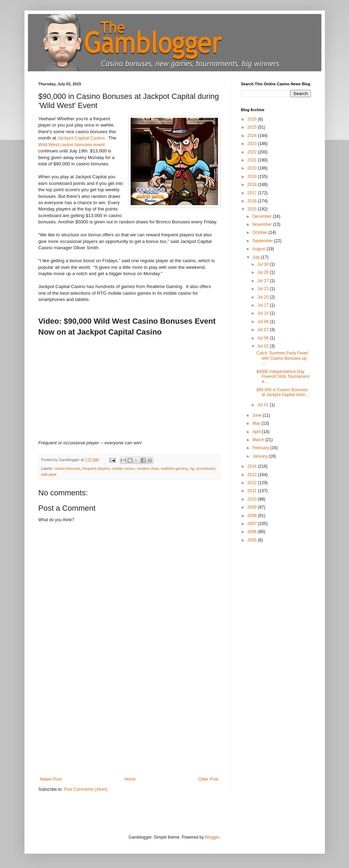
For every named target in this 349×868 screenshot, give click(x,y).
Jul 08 (264, 322)
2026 (253, 119)
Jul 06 (264, 338)
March (259, 440)
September (263, 241)
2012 (253, 483)
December (263, 216)
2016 (253, 201)
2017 (253, 193)
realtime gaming (174, 468)
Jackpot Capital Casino (81, 138)
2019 (253, 177)
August (259, 249)
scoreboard (206, 468)
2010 (253, 499)
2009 (253, 507)
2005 (253, 540)
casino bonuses (67, 468)
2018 (253, 185)
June (257, 415)
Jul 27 (264, 281)
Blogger (212, 837)
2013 (253, 475)
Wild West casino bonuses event (72, 145)
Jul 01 (264, 405)
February (261, 448)
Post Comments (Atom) (86, 789)
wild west (49, 474)
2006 (253, 532)
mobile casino (123, 468)
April (257, 432)
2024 (253, 136)
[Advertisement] (129, 724)
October (260, 232)
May (257, 423)
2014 (253, 466)
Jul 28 (264, 272)
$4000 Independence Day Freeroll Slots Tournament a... (283, 377)
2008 (253, 516)
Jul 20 (264, 297)
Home (130, 779)
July (257, 257)
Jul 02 (264, 346)
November (263, 224)
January (260, 456)
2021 (253, 160)
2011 (253, 491)
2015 (253, 209)
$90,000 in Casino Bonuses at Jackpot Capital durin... (283, 392)
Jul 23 (264, 289)
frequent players (96, 468)
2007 (253, 524)
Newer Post (51, 779)
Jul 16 (264, 313)
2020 (253, 168)
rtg (192, 468)
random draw (148, 468)
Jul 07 (264, 330)
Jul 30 (264, 264)
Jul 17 (264, 305)
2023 (253, 144)
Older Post (208, 779)
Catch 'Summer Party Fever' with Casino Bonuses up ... (283, 358)
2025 (253, 127)
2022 (253, 152)
